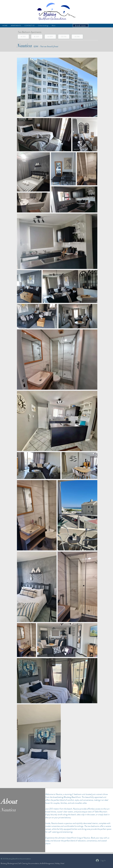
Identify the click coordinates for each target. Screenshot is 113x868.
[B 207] (37, 37)
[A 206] (77, 37)
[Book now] (81, 25)
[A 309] (50, 37)
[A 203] (23, 37)
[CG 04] (64, 37)
